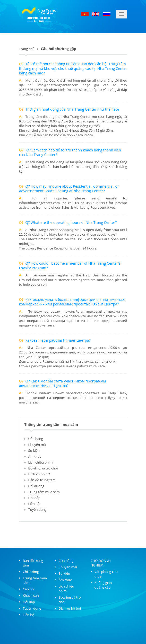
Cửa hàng (36, 439)
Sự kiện (34, 450)
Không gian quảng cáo (103, 585)
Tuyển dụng (37, 510)
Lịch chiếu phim (41, 462)
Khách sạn (31, 595)
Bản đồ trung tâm (42, 480)
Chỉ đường (36, 486)
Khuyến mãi (38, 445)
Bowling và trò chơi (43, 468)
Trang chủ (27, 49)
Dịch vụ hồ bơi (39, 474)
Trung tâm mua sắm (44, 492)
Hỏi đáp (34, 498)
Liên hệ (34, 504)
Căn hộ (28, 589)
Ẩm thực (35, 456)
